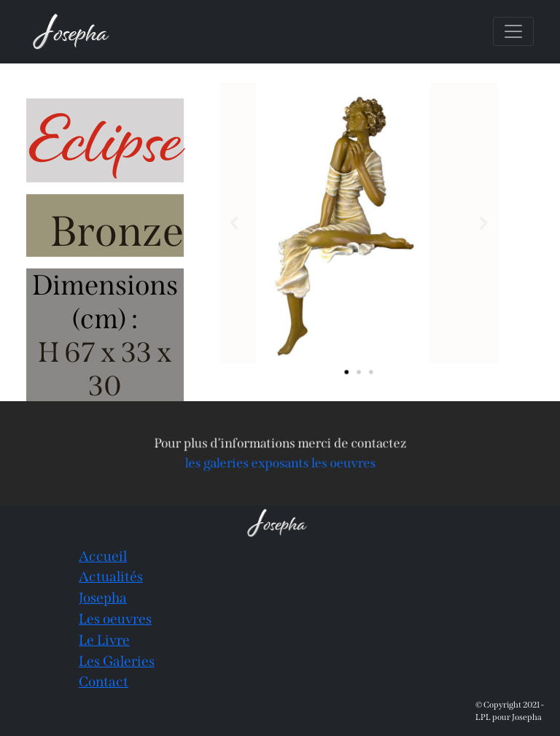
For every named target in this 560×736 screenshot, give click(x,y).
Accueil (103, 556)
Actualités (111, 577)
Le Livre (104, 640)
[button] (238, 222)
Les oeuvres (115, 619)
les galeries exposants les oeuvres (280, 462)
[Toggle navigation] (513, 31)
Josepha (103, 598)
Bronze (117, 232)
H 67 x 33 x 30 (105, 369)
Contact (104, 682)
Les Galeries (117, 661)
